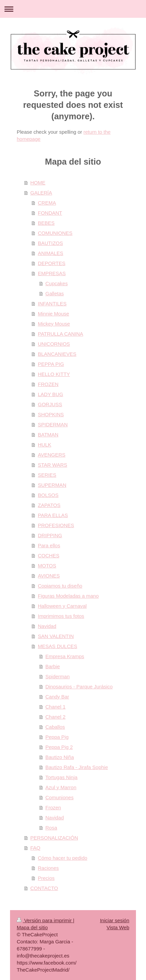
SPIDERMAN (53, 424)
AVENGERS (52, 455)
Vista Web (118, 927)
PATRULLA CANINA (60, 334)
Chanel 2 (56, 717)
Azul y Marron (61, 787)
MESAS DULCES (58, 646)
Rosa (51, 828)
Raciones (48, 868)
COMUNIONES (55, 233)
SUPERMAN (52, 485)
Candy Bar (57, 697)
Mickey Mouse (54, 324)
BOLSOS (48, 495)
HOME (38, 183)
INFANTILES (52, 304)
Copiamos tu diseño (60, 586)
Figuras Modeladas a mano (68, 596)
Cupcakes (57, 283)
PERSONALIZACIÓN (54, 838)
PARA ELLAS (53, 515)
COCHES (49, 556)
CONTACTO (44, 888)
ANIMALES (51, 253)
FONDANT (50, 213)
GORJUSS (50, 404)
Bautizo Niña (60, 757)
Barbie (53, 666)
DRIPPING (50, 535)
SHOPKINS (51, 414)
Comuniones (60, 797)
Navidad (47, 626)
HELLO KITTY (54, 374)
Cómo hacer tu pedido (63, 858)
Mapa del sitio (32, 927)
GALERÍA (41, 193)
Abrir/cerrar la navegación (73, 9)
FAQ (35, 848)
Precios (46, 878)
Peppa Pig (57, 737)
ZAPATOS (49, 505)
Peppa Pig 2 (59, 747)
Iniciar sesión (115, 920)
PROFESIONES (56, 525)
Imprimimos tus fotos (61, 616)
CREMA (47, 203)
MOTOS (47, 566)
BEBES (46, 223)
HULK (45, 445)
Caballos (55, 727)
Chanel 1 (56, 707)
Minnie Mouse (53, 314)
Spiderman (58, 676)
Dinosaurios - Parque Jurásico (79, 687)
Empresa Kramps (65, 656)
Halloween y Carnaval (62, 606)
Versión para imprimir (45, 920)
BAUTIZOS (50, 243)
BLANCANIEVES (57, 354)
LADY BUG (51, 394)
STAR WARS (53, 465)
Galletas (55, 293)
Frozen (53, 807)
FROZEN (48, 384)
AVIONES (49, 576)
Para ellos (49, 545)
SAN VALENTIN (56, 636)
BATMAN (48, 435)
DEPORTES (52, 263)
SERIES (47, 475)
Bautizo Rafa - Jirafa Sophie (77, 767)
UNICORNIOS (54, 344)
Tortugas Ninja (62, 777)
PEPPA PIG (51, 364)
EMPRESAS (52, 273)
